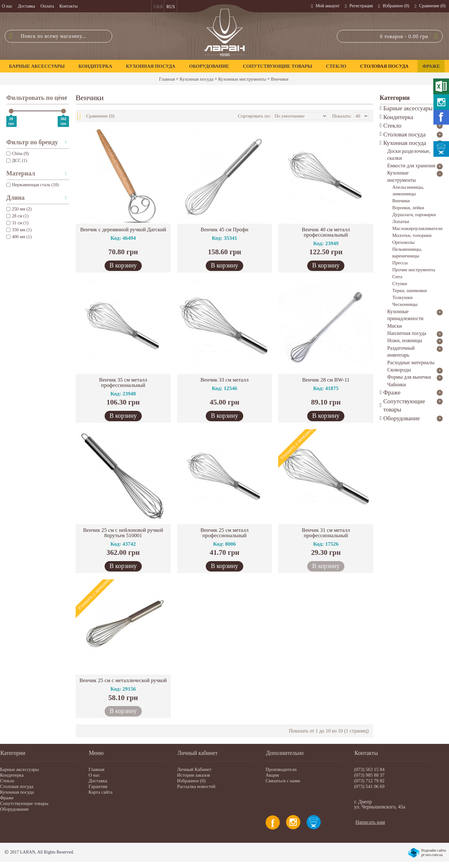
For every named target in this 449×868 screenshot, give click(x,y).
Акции (272, 775)
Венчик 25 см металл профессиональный (225, 533)
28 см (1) (17, 216)
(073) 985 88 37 (369, 775)
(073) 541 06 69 (369, 786)
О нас (94, 775)
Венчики (280, 79)
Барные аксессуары (19, 769)
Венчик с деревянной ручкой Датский (123, 230)
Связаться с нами (283, 781)
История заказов (193, 775)
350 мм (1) (19, 230)
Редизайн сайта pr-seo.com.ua (434, 853)
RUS (171, 7)
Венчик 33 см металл (225, 380)
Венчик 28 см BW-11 (326, 380)
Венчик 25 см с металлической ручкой (123, 680)
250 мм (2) (19, 209)
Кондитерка (12, 775)
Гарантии (98, 786)
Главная (167, 79)
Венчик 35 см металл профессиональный (123, 382)
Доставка (98, 781)
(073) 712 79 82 (369, 781)
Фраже (7, 798)
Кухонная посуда (196, 79)
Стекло (7, 781)
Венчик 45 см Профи (225, 230)
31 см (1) (17, 223)
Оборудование (14, 809)
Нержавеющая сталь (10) (32, 185)
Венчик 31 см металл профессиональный (326, 533)
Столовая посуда (17, 786)
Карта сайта (101, 792)
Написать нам (370, 822)
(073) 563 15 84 (369, 769)
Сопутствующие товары (24, 803)
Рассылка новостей (196, 786)
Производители (281, 769)
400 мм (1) (19, 237)
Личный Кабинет (194, 769)
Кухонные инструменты (242, 79)
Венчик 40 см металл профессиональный (326, 232)
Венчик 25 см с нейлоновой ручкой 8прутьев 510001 (123, 533)
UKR (158, 7)
